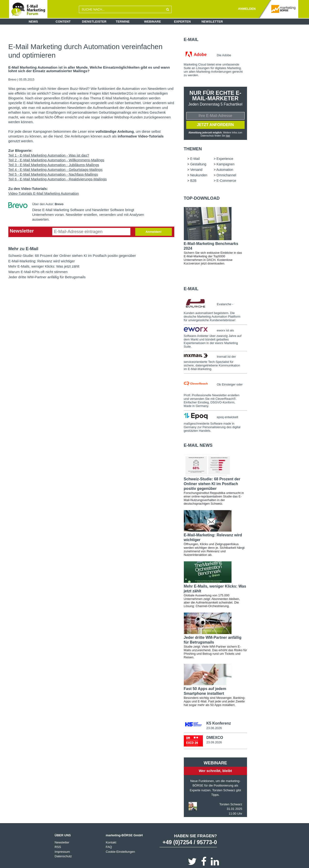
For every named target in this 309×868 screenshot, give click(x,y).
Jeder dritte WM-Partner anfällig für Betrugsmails (47, 277)
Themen (193, 148)
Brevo (13, 79)
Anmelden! (153, 232)
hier (228, 135)
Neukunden (199, 175)
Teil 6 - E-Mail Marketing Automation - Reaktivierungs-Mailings (58, 179)
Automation (225, 169)
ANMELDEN (247, 9)
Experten (182, 22)
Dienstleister (94, 22)
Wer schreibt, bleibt (215, 770)
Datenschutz (63, 856)
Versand (196, 169)
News (33, 22)
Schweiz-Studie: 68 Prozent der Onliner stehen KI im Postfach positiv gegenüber (72, 256)
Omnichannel (226, 175)
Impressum (62, 851)
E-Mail (191, 40)
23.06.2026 (214, 728)
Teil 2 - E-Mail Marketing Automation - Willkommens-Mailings (56, 160)
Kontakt (111, 842)
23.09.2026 (214, 742)
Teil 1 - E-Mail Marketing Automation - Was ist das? (49, 155)
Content (63, 22)
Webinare (152, 22)
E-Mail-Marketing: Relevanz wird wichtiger (42, 261)
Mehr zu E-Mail (23, 249)
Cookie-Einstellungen (120, 851)
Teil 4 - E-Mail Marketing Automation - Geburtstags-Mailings (55, 170)
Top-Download (202, 198)
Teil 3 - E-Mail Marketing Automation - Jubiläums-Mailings (54, 165)
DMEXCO (215, 737)
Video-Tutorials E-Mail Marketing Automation (44, 193)
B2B (193, 180)
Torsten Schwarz (231, 804)
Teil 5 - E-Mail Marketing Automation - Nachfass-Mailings (53, 174)
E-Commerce (226, 180)
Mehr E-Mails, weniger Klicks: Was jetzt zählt (44, 266)
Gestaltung (198, 164)
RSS (58, 846)
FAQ (109, 846)
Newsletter (212, 22)
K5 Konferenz (219, 723)
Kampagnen (226, 164)
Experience (225, 158)
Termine (123, 22)
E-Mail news (198, 445)
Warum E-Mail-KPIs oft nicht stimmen (38, 272)
